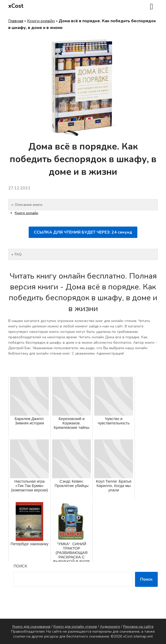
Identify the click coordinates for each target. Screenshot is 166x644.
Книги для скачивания (31, 627)
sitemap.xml (143, 636)
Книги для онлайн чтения (75, 627)
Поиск (20, 566)
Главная (16, 21)
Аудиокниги (110, 627)
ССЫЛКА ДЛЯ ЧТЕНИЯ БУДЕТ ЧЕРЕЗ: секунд (83, 232)
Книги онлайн (41, 21)
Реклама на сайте (138, 627)
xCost (16, 6)
